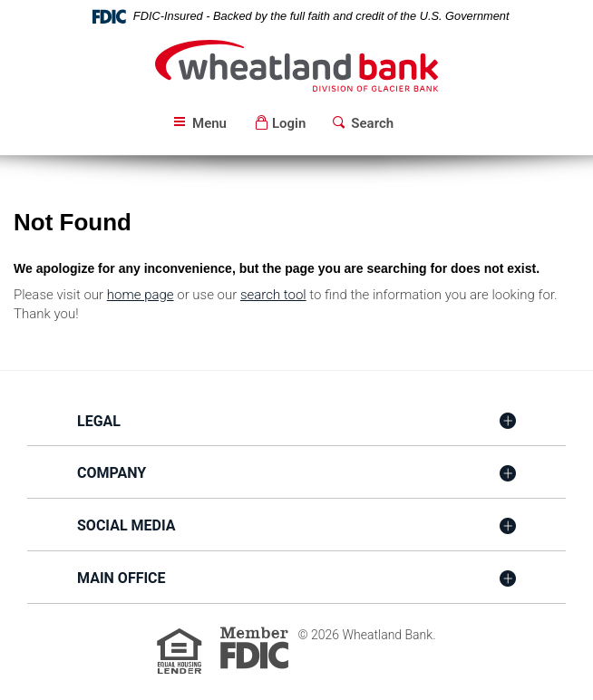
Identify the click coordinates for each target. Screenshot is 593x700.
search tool (273, 295)
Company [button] (112, 473)
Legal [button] (99, 421)
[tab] (296, 423)
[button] (280, 124)
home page (141, 295)
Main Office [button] (122, 578)
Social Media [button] (126, 525)
